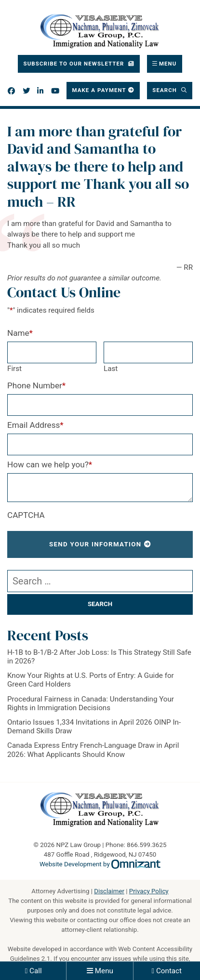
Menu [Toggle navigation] (168, 64)
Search (166, 90)
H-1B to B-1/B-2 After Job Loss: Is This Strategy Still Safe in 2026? (99, 657)
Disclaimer (109, 891)
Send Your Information (95, 544)
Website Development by (100, 864)
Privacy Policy (149, 891)
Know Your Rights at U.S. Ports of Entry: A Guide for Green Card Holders (91, 680)
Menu (104, 971)
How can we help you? (50, 464)
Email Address (35, 425)
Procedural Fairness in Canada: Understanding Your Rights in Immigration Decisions (91, 703)
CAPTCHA (26, 515)
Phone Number (36, 385)
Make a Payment (99, 90)
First (14, 369)
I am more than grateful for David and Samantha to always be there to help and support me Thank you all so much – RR (98, 166)
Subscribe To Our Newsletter (75, 64)
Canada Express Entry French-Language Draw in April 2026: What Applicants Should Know (93, 750)
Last (111, 369)
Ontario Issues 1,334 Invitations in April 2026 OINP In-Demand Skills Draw (94, 727)
